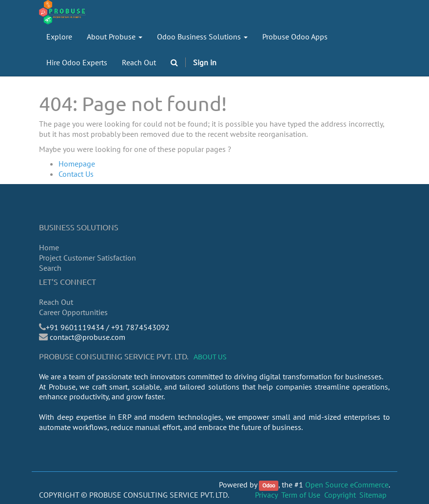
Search (50, 268)
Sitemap (373, 495)
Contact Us (76, 174)
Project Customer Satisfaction (88, 258)
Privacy (266, 495)
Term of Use (301, 495)
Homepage (77, 164)
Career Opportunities (73, 312)
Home (49, 247)
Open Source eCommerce (347, 485)
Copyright (340, 495)
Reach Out (56, 302)
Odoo (269, 485)
